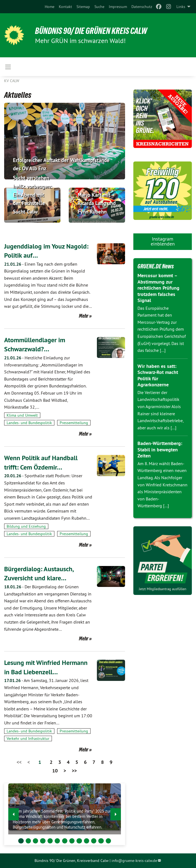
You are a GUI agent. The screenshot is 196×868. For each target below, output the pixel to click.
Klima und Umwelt (22, 415)
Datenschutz (142, 7)
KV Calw (12, 81)
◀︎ (14, 813)
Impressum (118, 7)
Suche (99, 7)
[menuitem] (50, 7)
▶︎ (116, 813)
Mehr (84, 316)
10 (55, 771)
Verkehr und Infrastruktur (28, 738)
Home (50, 7)
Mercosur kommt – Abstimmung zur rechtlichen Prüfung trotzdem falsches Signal (158, 288)
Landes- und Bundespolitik (29, 423)
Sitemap (83, 7)
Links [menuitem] (181, 7)
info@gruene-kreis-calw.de (134, 861)
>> (74, 771)
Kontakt (65, 7)
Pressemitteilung (74, 423)
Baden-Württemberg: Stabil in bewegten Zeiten (160, 449)
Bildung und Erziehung (26, 526)
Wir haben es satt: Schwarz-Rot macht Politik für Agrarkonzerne (158, 375)
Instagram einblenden (163, 241)
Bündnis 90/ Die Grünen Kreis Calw (91, 31)
